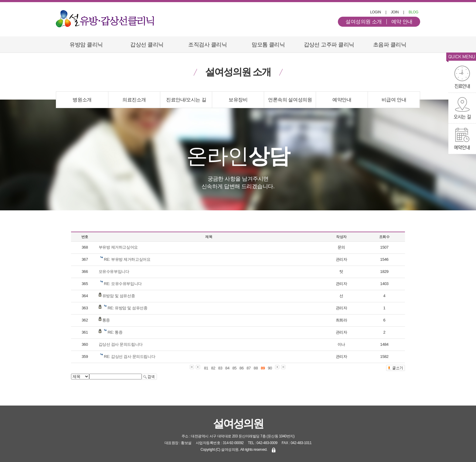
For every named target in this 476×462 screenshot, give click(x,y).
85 (234, 368)
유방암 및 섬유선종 (119, 296)
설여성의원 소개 (364, 22)
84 (227, 368)
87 (249, 368)
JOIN (395, 12)
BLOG (413, 12)
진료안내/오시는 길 (186, 100)
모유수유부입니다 (114, 272)
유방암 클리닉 (86, 45)
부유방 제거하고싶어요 (118, 247)
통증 (106, 320)
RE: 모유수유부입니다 (123, 284)
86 (242, 368)
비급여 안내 (394, 100)
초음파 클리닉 (390, 45)
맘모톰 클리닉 (268, 45)
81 (206, 368)
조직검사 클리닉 (207, 45)
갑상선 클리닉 (147, 45)
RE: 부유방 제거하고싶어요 (127, 259)
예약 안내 (402, 22)
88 (256, 368)
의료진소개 (134, 100)
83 (220, 368)
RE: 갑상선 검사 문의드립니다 (129, 357)
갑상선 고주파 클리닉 (329, 45)
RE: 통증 (115, 332)
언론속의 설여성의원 (290, 100)
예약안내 (342, 100)
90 (270, 368)
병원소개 (82, 100)
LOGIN (376, 12)
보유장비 (238, 100)
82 (213, 368)
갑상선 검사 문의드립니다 (121, 344)
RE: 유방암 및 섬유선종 (128, 308)
